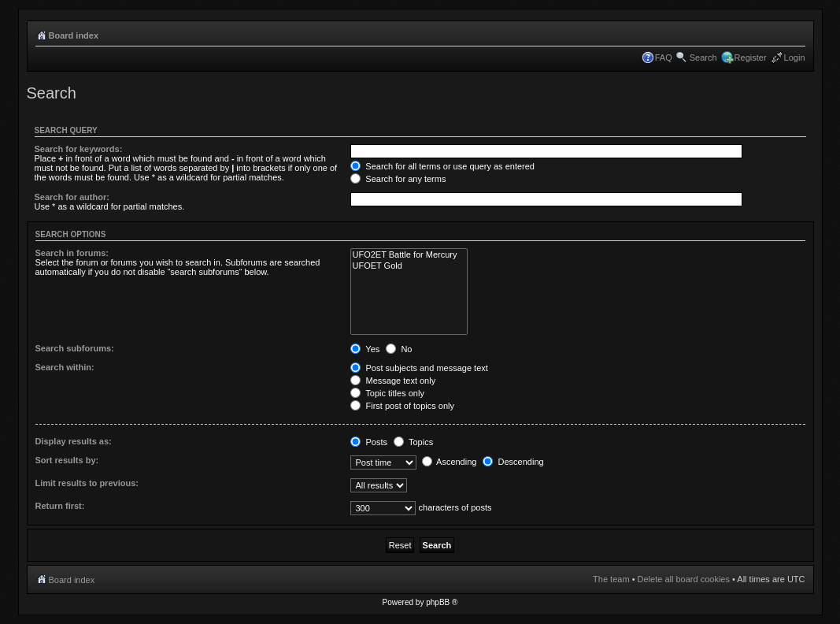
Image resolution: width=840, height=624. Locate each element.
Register (751, 58)
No (399, 349)
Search (703, 58)
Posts (369, 442)
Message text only (393, 381)
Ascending (450, 462)
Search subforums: (75, 348)
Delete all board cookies (684, 579)
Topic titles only (387, 393)
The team (611, 579)
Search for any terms (398, 179)
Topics (413, 442)
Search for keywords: (79, 149)
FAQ (664, 58)
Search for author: (72, 197)
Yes (365, 349)
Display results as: (74, 441)
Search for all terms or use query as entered (442, 166)
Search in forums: (72, 253)
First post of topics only (402, 406)
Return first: (60, 506)
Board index (74, 35)
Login (795, 58)
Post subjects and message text (419, 368)
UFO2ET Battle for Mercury (409, 255)
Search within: (65, 367)
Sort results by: (67, 460)
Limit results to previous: (87, 483)
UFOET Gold (409, 266)
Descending (513, 462)
